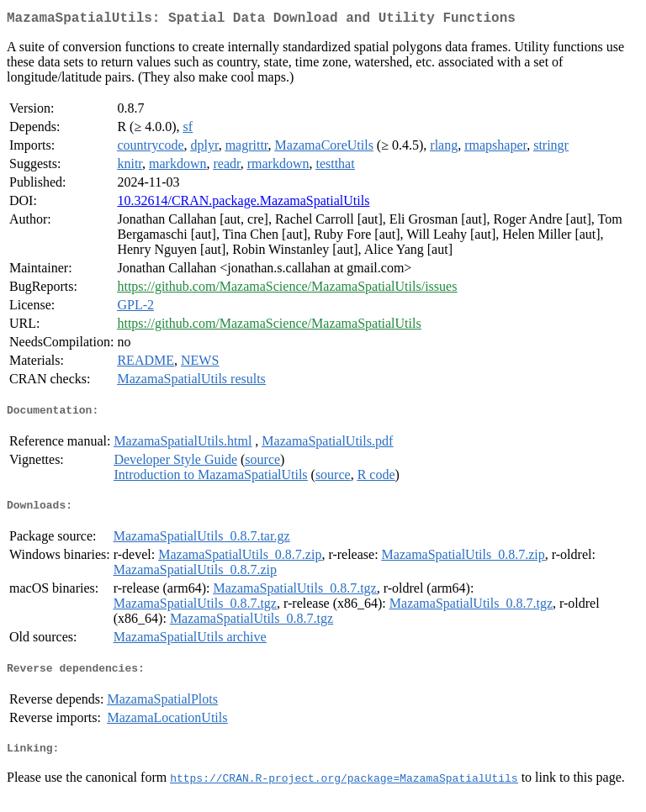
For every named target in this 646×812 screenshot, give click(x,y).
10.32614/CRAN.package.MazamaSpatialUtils (243, 204)
